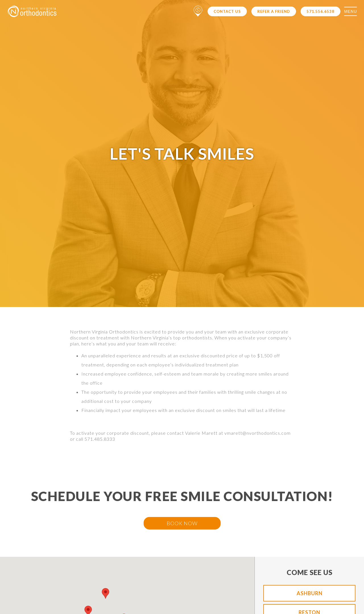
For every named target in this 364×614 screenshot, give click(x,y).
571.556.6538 (320, 11)
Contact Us (227, 11)
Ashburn (310, 593)
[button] (106, 593)
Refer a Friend (274, 11)
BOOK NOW (182, 523)
